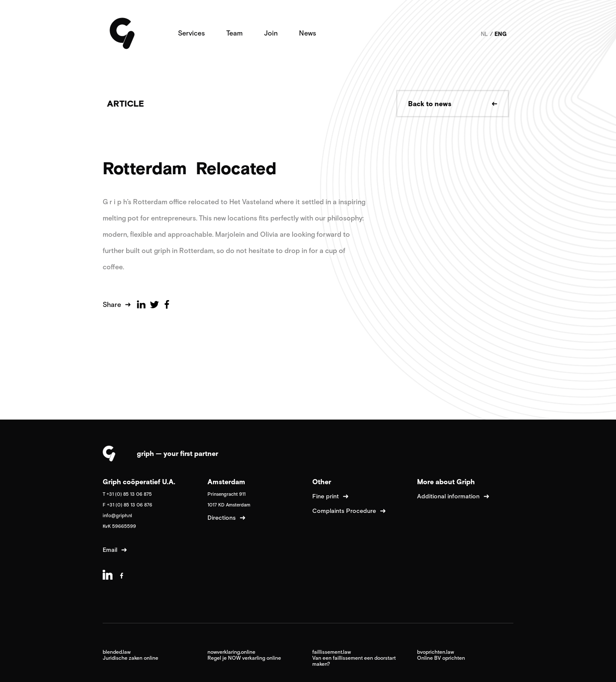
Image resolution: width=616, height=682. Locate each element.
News (308, 33)
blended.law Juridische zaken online (130, 655)
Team (234, 33)
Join (271, 33)
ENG (500, 34)
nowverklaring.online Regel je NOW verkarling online (244, 655)
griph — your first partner (178, 453)
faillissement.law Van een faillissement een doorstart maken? (354, 658)
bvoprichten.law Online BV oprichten (441, 655)
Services (191, 33)
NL (484, 34)
